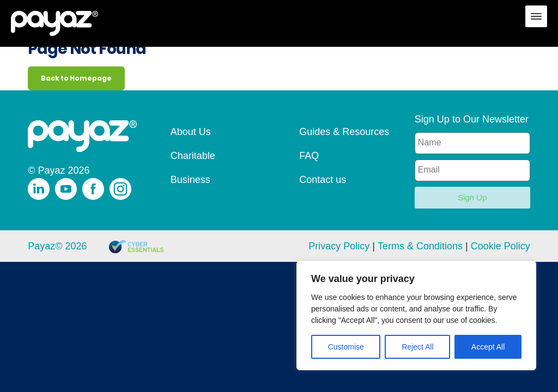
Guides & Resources (344, 132)
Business (190, 180)
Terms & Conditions (420, 246)
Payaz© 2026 (57, 246)
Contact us (323, 180)
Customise (346, 347)
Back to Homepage (76, 78)
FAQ (309, 156)
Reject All (417, 347)
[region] (416, 316)
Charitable (193, 156)
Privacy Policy (339, 246)
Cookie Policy (501, 246)
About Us (191, 132)
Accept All (488, 347)
